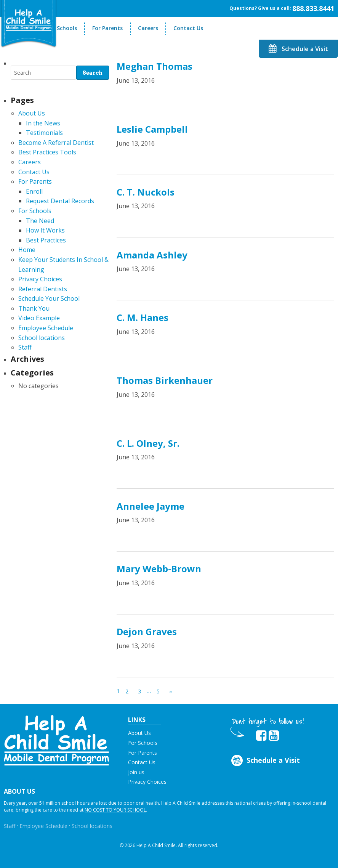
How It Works (45, 230)
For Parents (107, 28)
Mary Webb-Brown (159, 569)
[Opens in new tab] (261, 736)
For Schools (62, 28)
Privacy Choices (40, 279)
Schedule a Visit (298, 49)
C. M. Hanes (143, 317)
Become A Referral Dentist (56, 143)
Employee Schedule (46, 328)
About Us (32, 113)
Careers (148, 28)
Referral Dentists (43, 289)
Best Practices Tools (47, 152)
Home (27, 250)
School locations (42, 338)
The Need (40, 221)
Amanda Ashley (152, 255)
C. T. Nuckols (146, 192)
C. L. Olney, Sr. (148, 443)
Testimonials (44, 133)
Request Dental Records (60, 201)
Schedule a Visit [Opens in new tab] (265, 761)
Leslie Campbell (152, 129)
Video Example (39, 318)
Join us (136, 772)
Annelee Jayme (151, 506)
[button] (56, 740)
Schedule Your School (49, 298)
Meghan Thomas (155, 66)
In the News (43, 123)
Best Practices (46, 240)
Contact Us (188, 28)
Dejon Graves (147, 631)
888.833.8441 (313, 8)
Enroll (34, 191)
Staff (25, 347)
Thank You (34, 308)
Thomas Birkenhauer (165, 380)
